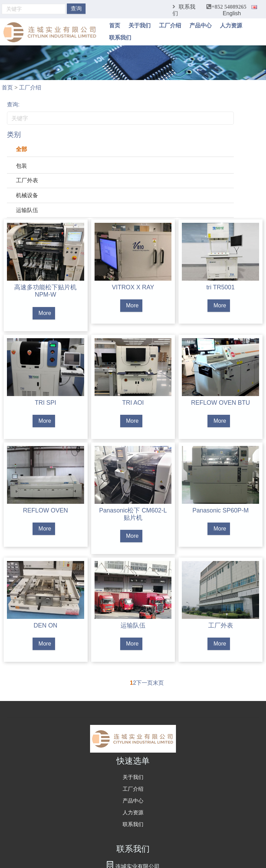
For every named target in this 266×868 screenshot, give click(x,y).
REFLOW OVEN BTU (221, 403)
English (240, 11)
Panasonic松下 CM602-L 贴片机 (133, 514)
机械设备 (27, 195)
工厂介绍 (170, 25)
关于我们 (140, 25)
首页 (115, 25)
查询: (13, 104)
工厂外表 (27, 180)
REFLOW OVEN (45, 510)
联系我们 (120, 37)
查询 (76, 8)
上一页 (122, 683)
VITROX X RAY (133, 287)
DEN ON (45, 625)
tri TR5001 (221, 287)
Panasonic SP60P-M (220, 510)
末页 (158, 683)
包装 (21, 166)
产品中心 (201, 25)
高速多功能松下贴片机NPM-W (45, 291)
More (45, 313)
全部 (21, 149)
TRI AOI (133, 403)
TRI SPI (46, 403)
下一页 (144, 683)
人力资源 (231, 25)
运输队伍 (27, 210)
